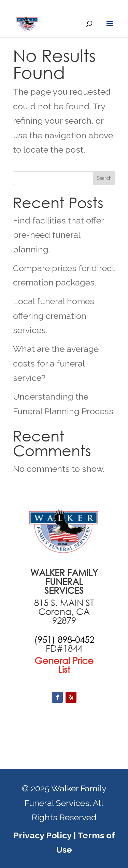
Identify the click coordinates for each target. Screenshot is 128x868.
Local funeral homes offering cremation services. (54, 316)
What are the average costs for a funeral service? (56, 363)
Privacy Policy (42, 835)
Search (104, 178)
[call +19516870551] (64, 639)
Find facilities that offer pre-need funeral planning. (58, 235)
